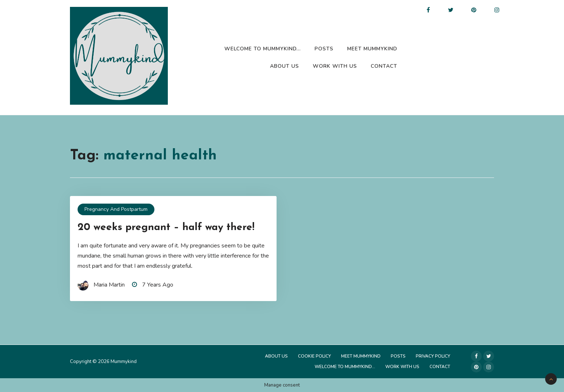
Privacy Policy (433, 356)
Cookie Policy (314, 356)
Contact (384, 66)
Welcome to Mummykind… (263, 49)
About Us (285, 66)
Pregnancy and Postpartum (116, 209)
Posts (324, 49)
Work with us (335, 66)
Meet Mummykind (372, 49)
